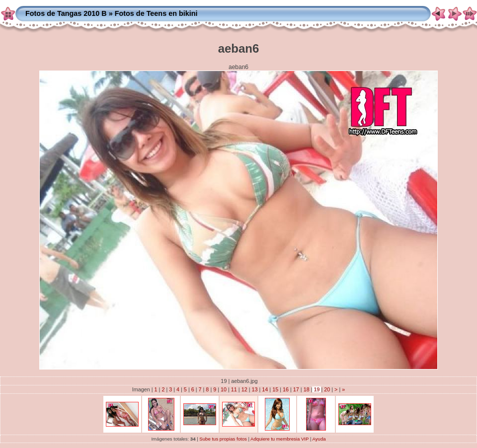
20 (327, 389)
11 (234, 389)
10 (224, 389)
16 (286, 389)
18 (307, 389)
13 (255, 389)
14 (265, 389)
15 (275, 389)
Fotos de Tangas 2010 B (66, 13)
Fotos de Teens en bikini (156, 13)
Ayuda (319, 439)
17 (296, 389)
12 (244, 389)
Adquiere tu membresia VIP (279, 439)
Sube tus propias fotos (223, 439)
